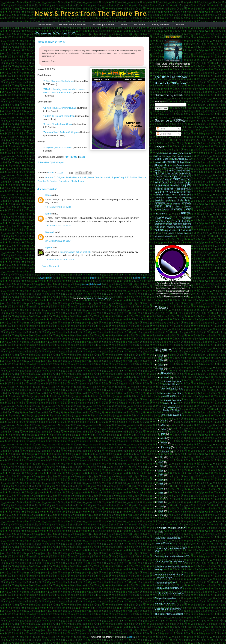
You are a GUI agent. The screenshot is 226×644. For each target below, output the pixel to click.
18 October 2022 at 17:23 (58, 226)
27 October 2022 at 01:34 (58, 241)
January (166, 452)
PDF (67, 157)
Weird (189, 189)
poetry (170, 221)
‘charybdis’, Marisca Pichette (58, 148)
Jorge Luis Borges (174, 165)
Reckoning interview (165, 583)
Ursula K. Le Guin (172, 183)
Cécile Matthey (163, 159)
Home (93, 278)
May (164, 434)
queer (169, 224)
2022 (161, 369)
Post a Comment (50, 266)
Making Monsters (160, 25)
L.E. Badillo (131, 177)
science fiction (184, 227)
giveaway (186, 203)
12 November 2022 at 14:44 (60, 260)
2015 (161, 484)
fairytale (159, 200)
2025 (161, 356)
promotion (160, 224)
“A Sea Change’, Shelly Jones (58, 81)
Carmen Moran (184, 156)
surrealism (169, 233)
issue (91, 177)
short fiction (178, 230)
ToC (183, 180)
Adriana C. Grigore (55, 177)
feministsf (170, 200)
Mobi (82, 157)
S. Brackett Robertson (58, 181)
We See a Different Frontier (73, 25)
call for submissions (179, 195)
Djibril (49, 248)
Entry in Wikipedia (164, 543)
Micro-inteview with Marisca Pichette (170, 409)
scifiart (159, 230)
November (167, 373)
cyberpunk (172, 197)
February (166, 447)
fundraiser (160, 203)
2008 (161, 515)
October (166, 378)
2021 (161, 457)
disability (187, 197)
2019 (161, 466)
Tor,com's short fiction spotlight (76, 252)
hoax (178, 206)
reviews (171, 227)
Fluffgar (181, 162)
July (164, 425)
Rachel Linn (186, 176)
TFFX (176, 179)
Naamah (50, 232)
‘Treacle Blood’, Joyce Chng (57, 124)
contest (159, 197)
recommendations (182, 224)
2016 (161, 480)
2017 (161, 475)
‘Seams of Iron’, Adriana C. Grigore (61, 132)
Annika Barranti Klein (76, 177)
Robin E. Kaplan (163, 180)
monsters (187, 218)
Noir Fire (180, 25)
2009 (161, 511)
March (165, 443)
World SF (160, 192)
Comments (164, 134)
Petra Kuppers (171, 176)
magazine (160, 214)
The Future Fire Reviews (171, 77)
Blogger (130, 637)
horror (188, 206)
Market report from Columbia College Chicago (169, 576)
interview (177, 209)
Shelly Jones (77, 181)
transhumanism (184, 233)
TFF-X (124, 25)
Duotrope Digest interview (168, 609)
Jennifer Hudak (103, 177)
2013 (161, 493)
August (165, 420)
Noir (157, 173)
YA (167, 192)
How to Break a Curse (172, 389)
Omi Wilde (165, 174)
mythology (160, 221)
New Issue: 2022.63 (171, 415)
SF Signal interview (165, 604)
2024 (161, 360)
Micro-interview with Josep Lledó (171, 402)
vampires (159, 236)
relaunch (160, 227)
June (164, 429)
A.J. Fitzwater (161, 153)
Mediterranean (184, 170)
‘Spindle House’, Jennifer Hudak (60, 108)
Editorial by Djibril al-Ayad (50, 162)
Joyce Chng (118, 177)
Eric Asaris (178, 159)
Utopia (188, 183)
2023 (161, 365)
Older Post (140, 278)
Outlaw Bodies (45, 25)
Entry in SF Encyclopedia (168, 538)
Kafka (165, 168)
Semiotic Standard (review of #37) (172, 556)
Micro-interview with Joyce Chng (171, 394)
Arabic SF (171, 156)
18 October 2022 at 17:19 (58, 207)
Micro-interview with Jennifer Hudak (171, 383)
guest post (163, 206)
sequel (168, 230)
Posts (161, 129)
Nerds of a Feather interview (169, 593)
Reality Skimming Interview (169, 588)
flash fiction (185, 200)
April (164, 438)
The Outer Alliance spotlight (169, 614)
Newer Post (45, 278)
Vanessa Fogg (178, 186)
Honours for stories (171, 83)
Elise (48, 195)
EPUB (74, 157)
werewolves (169, 236)
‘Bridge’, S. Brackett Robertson (59, 116)
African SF (160, 156)
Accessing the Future (104, 25)
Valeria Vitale (162, 186)
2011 (161, 502)
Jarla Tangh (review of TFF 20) (170, 562)
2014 (161, 489)
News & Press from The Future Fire (91, 13)
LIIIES (188, 168)
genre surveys (173, 203)
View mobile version (92, 284)
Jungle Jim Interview (165, 598)
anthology (174, 192)
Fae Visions (139, 25)
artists (183, 192)
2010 (161, 507)
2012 (161, 498)
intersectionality (162, 209)
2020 (161, 462)
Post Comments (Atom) (99, 298)
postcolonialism (183, 221)
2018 (161, 471)
